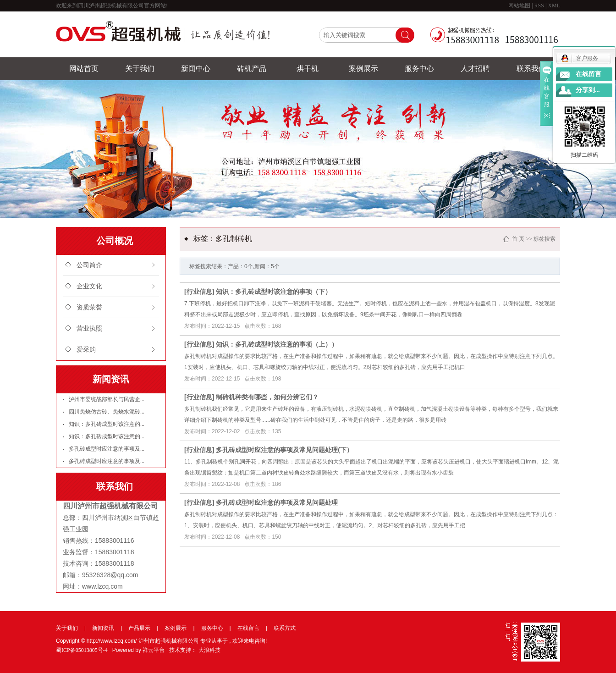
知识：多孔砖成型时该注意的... (107, 424)
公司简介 (89, 265)
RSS (539, 6)
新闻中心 (196, 69)
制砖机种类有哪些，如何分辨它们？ (267, 397)
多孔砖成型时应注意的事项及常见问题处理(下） (284, 450)
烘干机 (308, 69)
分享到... (588, 90)
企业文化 (89, 286)
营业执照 (89, 328)
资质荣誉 (89, 307)
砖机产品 (252, 69)
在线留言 (248, 628)
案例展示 (363, 69)
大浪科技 (209, 650)
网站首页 (84, 69)
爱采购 (86, 350)
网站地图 (520, 6)
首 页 (518, 239)
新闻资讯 (103, 628)
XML (554, 6)
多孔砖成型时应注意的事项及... (107, 449)
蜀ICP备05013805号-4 (82, 650)
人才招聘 (475, 69)
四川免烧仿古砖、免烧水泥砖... (107, 412)
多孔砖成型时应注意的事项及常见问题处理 (277, 502)
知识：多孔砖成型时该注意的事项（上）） (277, 344)
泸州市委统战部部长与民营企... (107, 399)
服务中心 (419, 69)
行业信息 (199, 292)
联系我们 (531, 69)
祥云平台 (154, 650)
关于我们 (140, 69)
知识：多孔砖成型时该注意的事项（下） (274, 292)
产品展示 (139, 628)
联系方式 (285, 628)
